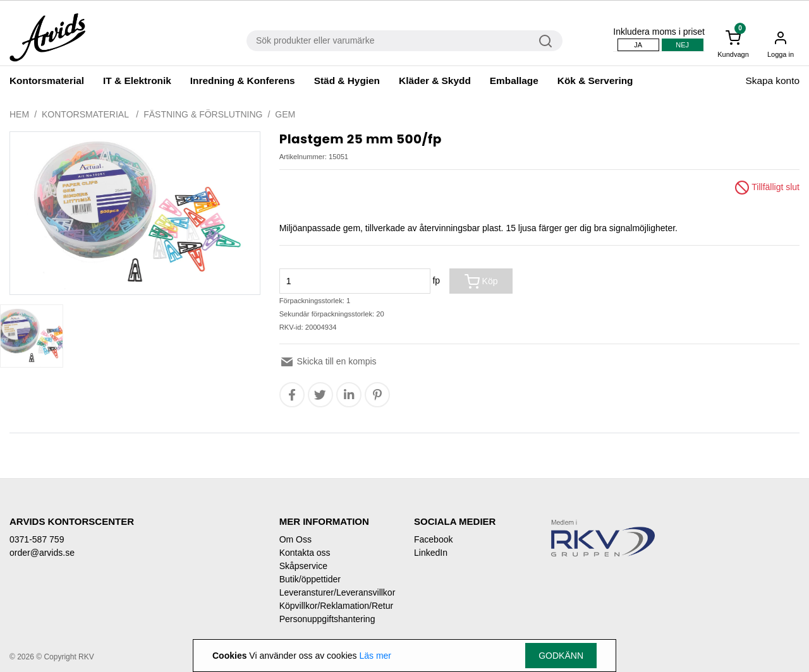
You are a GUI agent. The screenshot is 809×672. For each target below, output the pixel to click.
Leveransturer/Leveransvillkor (337, 592)
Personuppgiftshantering (327, 619)
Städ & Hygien (347, 81)
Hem (19, 114)
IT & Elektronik (137, 81)
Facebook (433, 539)
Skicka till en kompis (328, 361)
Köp (481, 282)
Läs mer (375, 656)
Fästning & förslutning (203, 114)
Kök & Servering (595, 81)
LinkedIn (431, 553)
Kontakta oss (305, 553)
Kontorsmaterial (47, 81)
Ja (638, 45)
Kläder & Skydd (435, 81)
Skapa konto (772, 81)
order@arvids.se (42, 553)
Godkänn (561, 656)
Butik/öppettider (310, 579)
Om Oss (295, 539)
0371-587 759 (37, 539)
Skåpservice (303, 566)
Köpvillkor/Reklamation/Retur (337, 606)
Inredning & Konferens (243, 81)
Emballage (514, 81)
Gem (285, 114)
